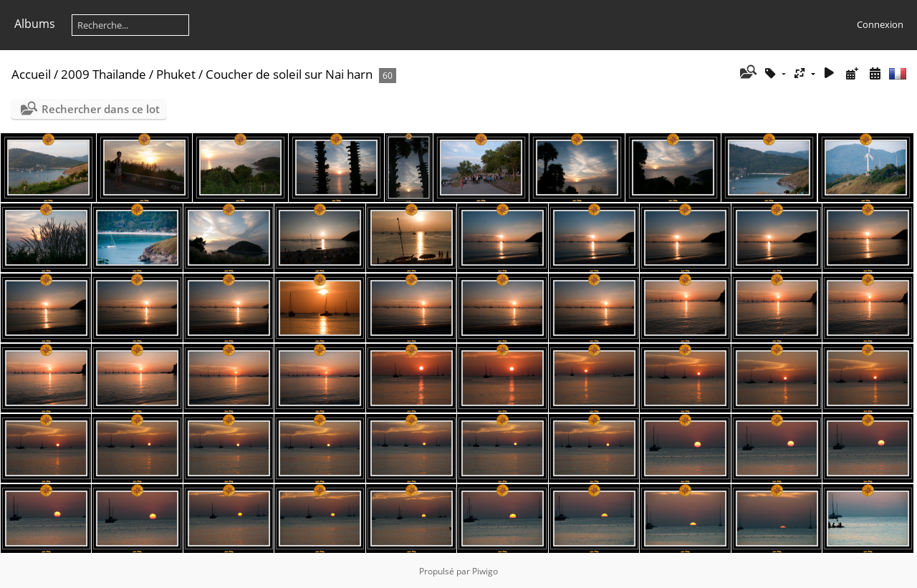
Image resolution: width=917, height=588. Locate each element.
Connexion (880, 24)
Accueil (31, 74)
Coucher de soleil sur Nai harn (289, 74)
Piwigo (485, 571)
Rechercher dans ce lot (101, 109)
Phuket (176, 74)
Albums (35, 24)
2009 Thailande (104, 74)
